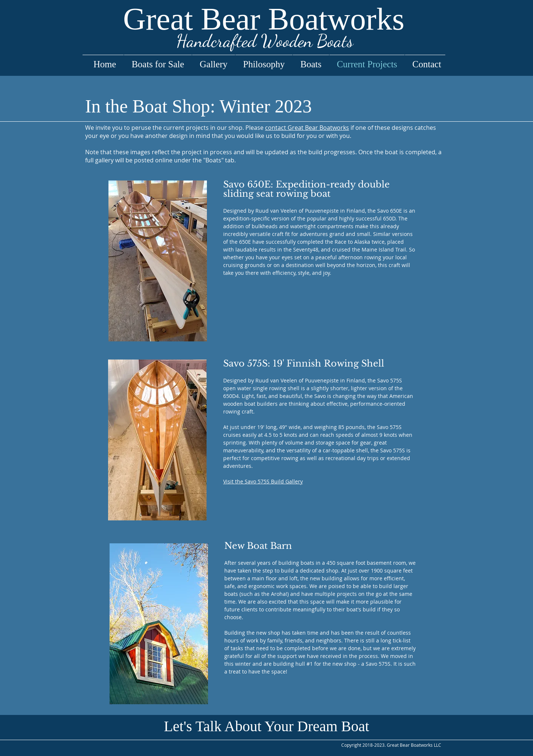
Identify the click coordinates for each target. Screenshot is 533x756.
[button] (267, 726)
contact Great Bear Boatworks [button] (307, 128)
